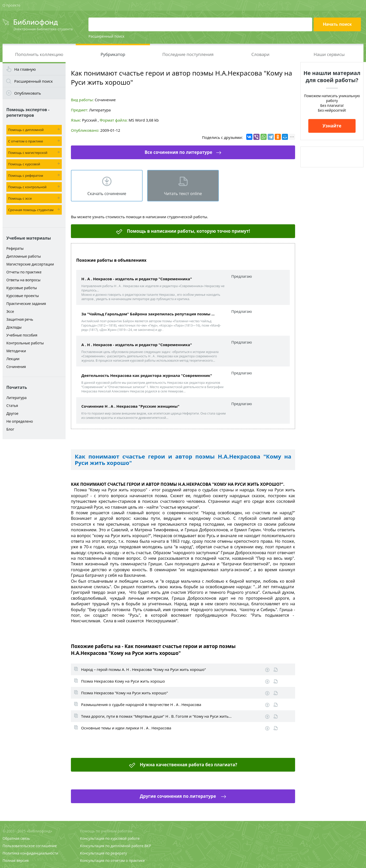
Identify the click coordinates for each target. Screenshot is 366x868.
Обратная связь (16, 838)
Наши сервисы (329, 54)
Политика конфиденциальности (30, 853)
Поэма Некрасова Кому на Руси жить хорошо (123, 681)
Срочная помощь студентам (31, 210)
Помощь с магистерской (28, 153)
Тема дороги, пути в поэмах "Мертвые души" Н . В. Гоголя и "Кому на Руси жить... (156, 716)
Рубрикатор (113, 54)
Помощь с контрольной (27, 187)
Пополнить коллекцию (39, 54)
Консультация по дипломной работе (112, 846)
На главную (25, 69)
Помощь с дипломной (26, 130)
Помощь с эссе (20, 198)
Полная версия (16, 860)
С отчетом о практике (26, 141)
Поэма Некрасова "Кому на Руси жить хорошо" (125, 693)
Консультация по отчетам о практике (112, 860)
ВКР (148, 846)
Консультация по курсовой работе (110, 838)
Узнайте (332, 126)
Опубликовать (28, 93)
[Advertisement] (34, 522)
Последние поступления (188, 54)
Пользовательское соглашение (30, 846)
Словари (260, 54)
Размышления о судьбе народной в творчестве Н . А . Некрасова (141, 704)
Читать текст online (183, 194)
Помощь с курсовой (24, 164)
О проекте (11, 5)
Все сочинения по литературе (178, 152)
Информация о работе (276, 670)
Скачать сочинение (107, 194)
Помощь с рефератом (26, 175)
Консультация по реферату (103, 853)
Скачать (267, 670)
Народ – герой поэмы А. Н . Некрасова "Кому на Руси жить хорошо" (143, 669)
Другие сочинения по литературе (178, 796)
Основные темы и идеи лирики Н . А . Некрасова (126, 728)
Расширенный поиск (106, 36)
